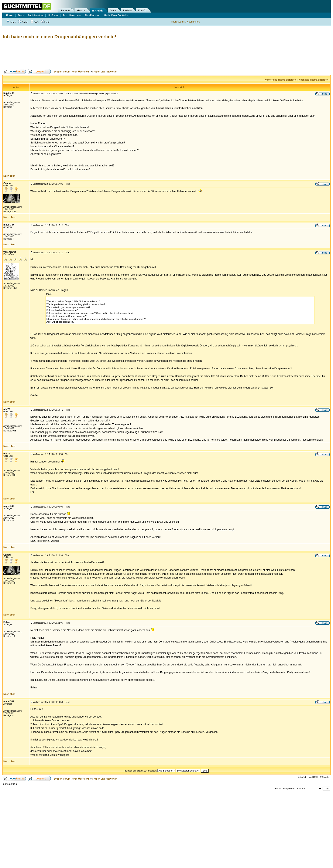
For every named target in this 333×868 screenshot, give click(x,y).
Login (46, 22)
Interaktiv (98, 11)
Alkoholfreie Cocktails (116, 16)
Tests (21, 16)
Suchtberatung (36, 16)
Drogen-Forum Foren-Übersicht (71, 72)
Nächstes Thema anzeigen (313, 80)
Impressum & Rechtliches (185, 22)
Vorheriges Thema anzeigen (281, 80)
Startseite (65, 10)
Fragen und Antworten (105, 72)
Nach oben (9, 176)
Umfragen (54, 16)
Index (11, 22)
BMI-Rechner (92, 16)
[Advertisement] (79, 54)
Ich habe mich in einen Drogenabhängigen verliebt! (60, 37)
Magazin (81, 10)
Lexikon (127, 10)
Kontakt (142, 10)
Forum (113, 10)
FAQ (35, 22)
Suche (23, 22)
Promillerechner (72, 16)
